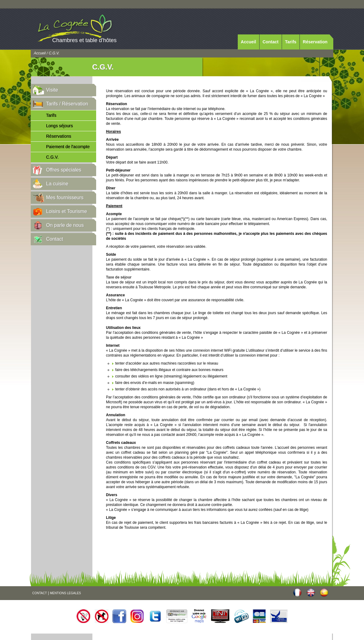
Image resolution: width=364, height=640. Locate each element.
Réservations (59, 136)
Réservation (315, 42)
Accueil (249, 42)
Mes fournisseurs (65, 198)
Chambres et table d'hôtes (84, 40)
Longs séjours (59, 126)
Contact (271, 42)
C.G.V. (52, 157)
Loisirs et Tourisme (67, 211)
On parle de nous (65, 225)
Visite (52, 90)
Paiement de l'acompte (68, 147)
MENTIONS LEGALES (65, 593)
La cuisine (57, 184)
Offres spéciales (64, 170)
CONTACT (40, 593)
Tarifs (291, 42)
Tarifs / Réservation (67, 104)
